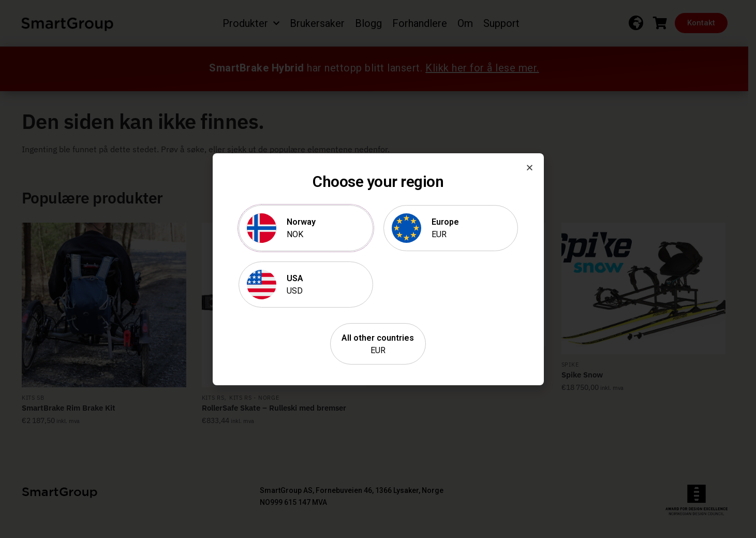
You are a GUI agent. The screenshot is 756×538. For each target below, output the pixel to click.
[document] (378, 269)
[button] (530, 168)
